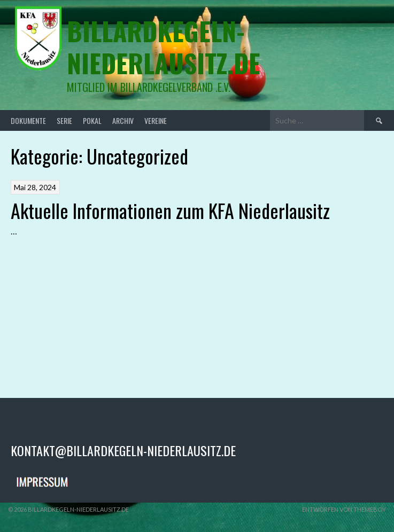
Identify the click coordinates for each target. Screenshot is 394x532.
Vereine (156, 120)
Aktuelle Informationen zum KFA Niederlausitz (170, 210)
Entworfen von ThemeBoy (344, 509)
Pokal (92, 120)
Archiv (123, 120)
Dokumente (28, 120)
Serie (64, 120)
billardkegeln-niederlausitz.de (164, 47)
